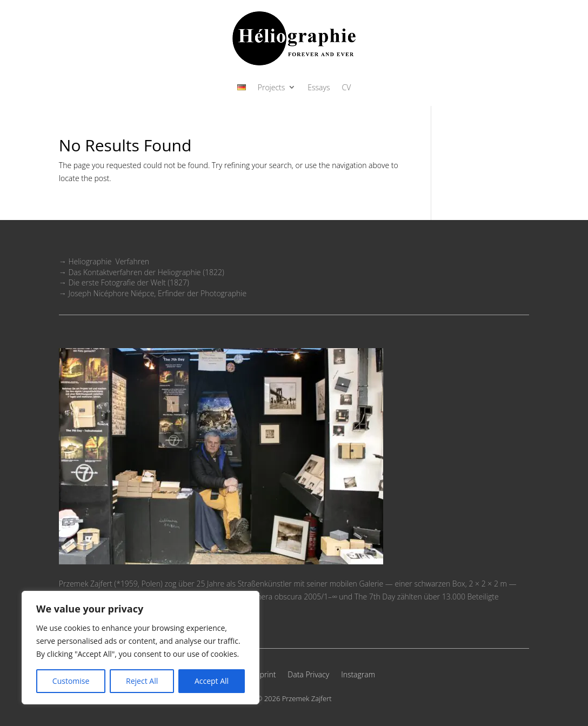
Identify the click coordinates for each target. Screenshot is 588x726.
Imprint (264, 675)
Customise (71, 681)
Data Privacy (308, 675)
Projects (272, 88)
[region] (141, 648)
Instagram (358, 675)
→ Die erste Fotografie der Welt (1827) (124, 282)
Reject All (142, 681)
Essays (319, 88)
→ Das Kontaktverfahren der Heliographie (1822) (142, 272)
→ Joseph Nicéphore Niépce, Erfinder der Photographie (153, 293)
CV (346, 88)
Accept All (212, 681)
